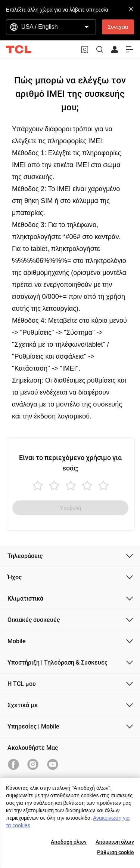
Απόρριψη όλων (115, 842)
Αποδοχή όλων (69, 842)
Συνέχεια (118, 27)
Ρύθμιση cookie (116, 852)
